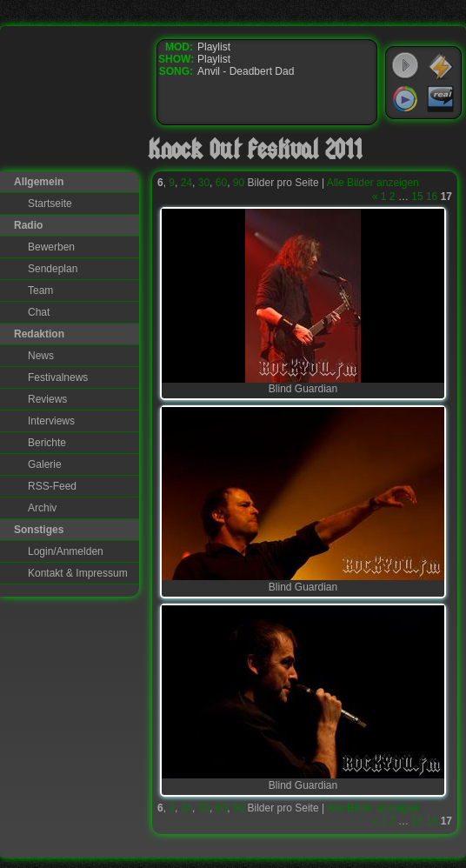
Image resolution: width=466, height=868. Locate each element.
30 (204, 183)
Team (40, 290)
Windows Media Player (405, 99)
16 (432, 197)
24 (186, 183)
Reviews (47, 399)
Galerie (45, 464)
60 (221, 183)
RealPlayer (441, 99)
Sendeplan (53, 269)
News (41, 356)
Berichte (47, 443)
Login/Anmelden (66, 551)
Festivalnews (58, 377)
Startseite (50, 204)
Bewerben (51, 247)
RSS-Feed (52, 486)
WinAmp (441, 66)
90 (239, 183)
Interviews (51, 421)
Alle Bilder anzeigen (373, 183)
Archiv (42, 508)
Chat (39, 312)
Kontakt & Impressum (78, 573)
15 (417, 197)
